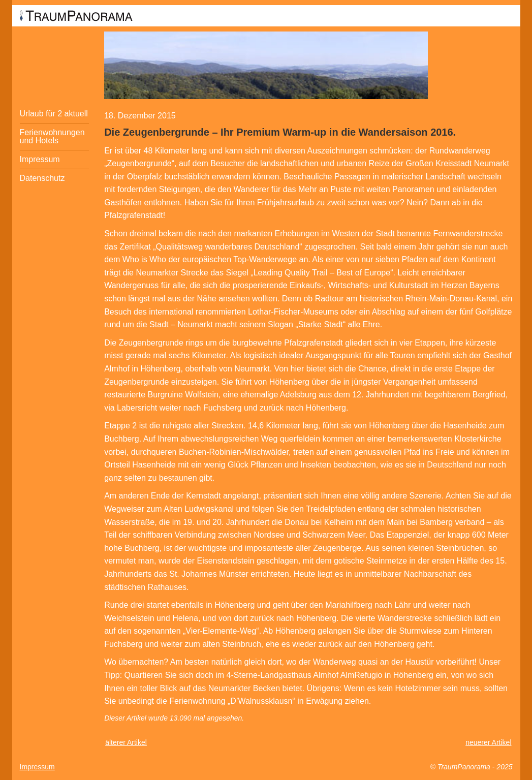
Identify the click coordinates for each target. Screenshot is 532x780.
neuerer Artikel (488, 742)
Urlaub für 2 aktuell (54, 114)
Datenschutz (42, 178)
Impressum (40, 159)
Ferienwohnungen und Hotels (52, 136)
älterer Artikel (126, 742)
